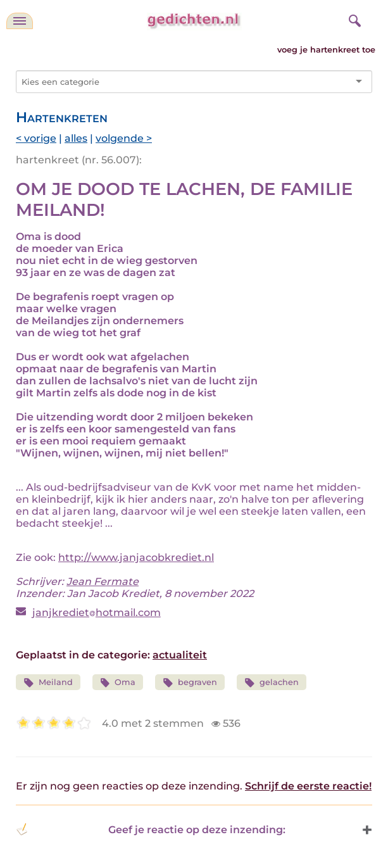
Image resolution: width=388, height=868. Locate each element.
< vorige (36, 138)
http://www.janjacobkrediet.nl (136, 557)
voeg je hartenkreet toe (326, 50)
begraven (190, 683)
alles (76, 138)
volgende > (124, 138)
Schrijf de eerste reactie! (308, 786)
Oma (118, 683)
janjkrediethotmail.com (97, 613)
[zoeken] (353, 19)
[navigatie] (20, 21)
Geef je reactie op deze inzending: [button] (151, 829)
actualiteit (180, 655)
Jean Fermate (103, 582)
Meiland (48, 683)
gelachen (272, 683)
